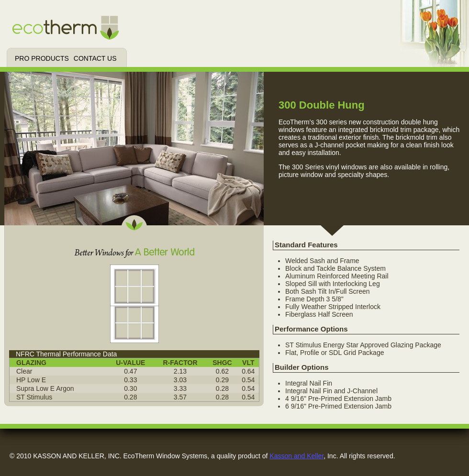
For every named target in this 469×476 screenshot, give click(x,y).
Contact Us (95, 58)
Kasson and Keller (296, 456)
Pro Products (42, 58)
